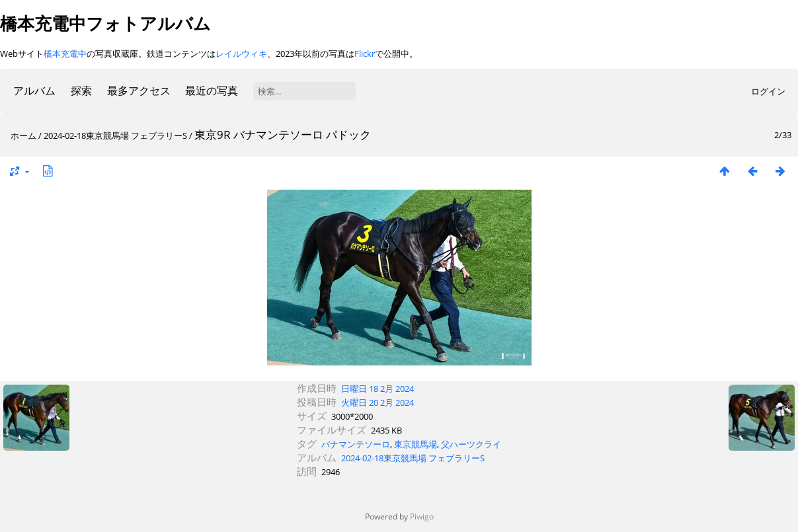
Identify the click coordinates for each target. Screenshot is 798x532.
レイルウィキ (241, 54)
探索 (81, 91)
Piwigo (422, 516)
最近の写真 (212, 91)
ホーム (23, 135)
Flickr (365, 54)
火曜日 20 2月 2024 (378, 402)
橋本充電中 (65, 54)
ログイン (768, 91)
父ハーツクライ (471, 444)
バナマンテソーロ (356, 444)
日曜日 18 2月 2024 (378, 389)
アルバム (34, 91)
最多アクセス (139, 91)
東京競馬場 (416, 444)
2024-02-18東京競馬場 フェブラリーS (115, 135)
